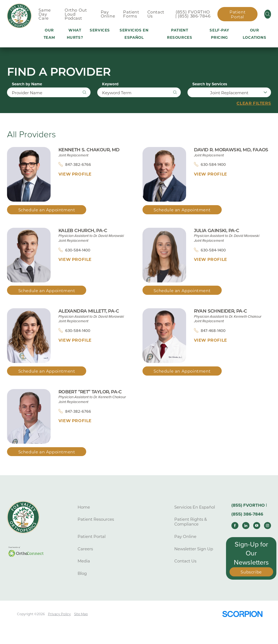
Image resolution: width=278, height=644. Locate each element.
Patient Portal (237, 14)
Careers (85, 549)
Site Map (81, 614)
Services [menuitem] (100, 30)
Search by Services (210, 84)
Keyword (110, 84)
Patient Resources (96, 519)
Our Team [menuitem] (49, 34)
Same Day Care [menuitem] (45, 14)
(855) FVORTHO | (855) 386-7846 (193, 14)
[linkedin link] (246, 526)
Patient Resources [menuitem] (180, 34)
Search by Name (27, 84)
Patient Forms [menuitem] (131, 14)
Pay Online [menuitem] (108, 14)
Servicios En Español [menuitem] (134, 34)
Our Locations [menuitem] (254, 34)
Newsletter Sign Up (194, 549)
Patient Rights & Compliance (191, 522)
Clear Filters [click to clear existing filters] (254, 104)
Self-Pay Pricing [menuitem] (219, 34)
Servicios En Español (195, 507)
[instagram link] (267, 526)
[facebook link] (235, 526)
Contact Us (185, 561)
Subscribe (251, 572)
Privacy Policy (59, 614)
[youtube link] (257, 526)
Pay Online (185, 536)
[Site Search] (268, 14)
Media (84, 561)
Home (84, 507)
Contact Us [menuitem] (156, 14)
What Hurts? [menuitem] (75, 34)
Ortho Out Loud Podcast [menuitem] (76, 14)
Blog (82, 573)
